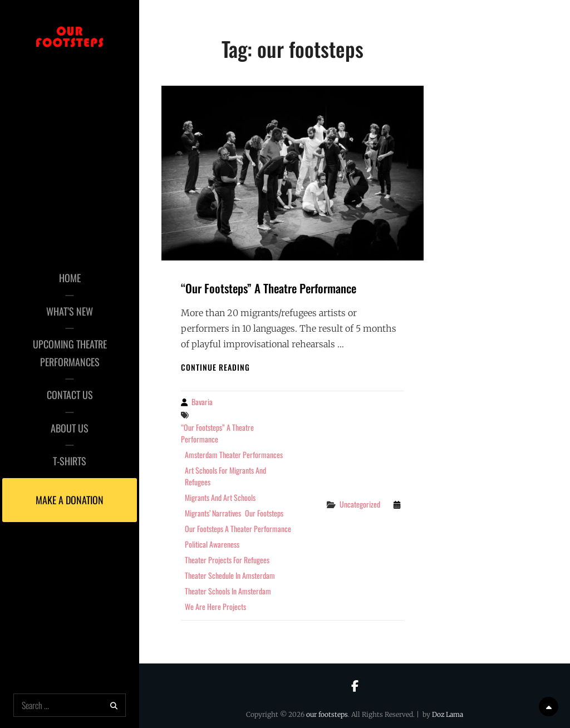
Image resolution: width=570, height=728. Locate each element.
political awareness (212, 544)
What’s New (70, 311)
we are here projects (215, 606)
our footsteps (264, 513)
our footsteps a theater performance (238, 528)
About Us (70, 428)
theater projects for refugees (227, 560)
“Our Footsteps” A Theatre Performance (269, 288)
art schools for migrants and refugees (225, 476)
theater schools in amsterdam (228, 591)
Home (70, 278)
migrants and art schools (220, 497)
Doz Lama (448, 714)
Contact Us (70, 395)
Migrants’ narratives (213, 513)
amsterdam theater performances (234, 454)
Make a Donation (70, 500)
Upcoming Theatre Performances (70, 353)
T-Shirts (70, 461)
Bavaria (202, 402)
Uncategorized (360, 504)
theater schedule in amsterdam (230, 575)
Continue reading (215, 367)
